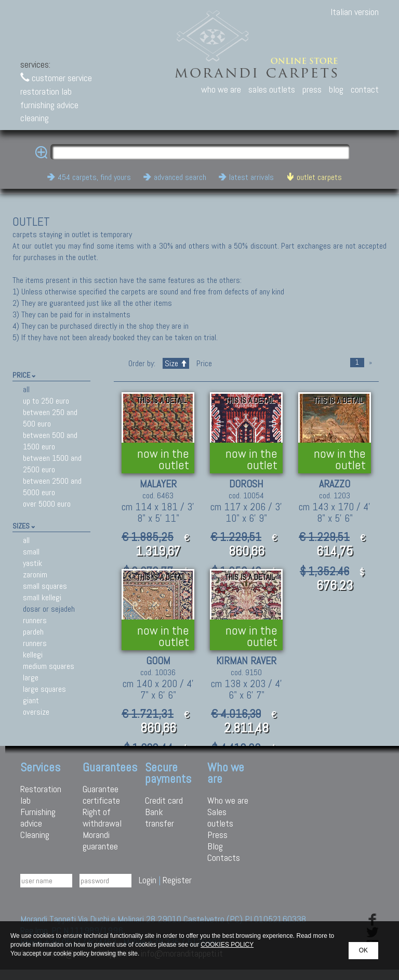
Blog (215, 846)
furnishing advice (49, 105)
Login (148, 880)
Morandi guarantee (100, 840)
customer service (56, 78)
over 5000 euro (47, 504)
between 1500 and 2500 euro (52, 464)
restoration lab (46, 91)
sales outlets (272, 89)
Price (203, 363)
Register (177, 880)
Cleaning (35, 835)
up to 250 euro (46, 401)
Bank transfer (159, 817)
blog (336, 89)
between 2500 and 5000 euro (52, 487)
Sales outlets (220, 817)
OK (363, 950)
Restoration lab (41, 795)
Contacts (224, 857)
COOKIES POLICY (227, 945)
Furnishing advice (38, 817)
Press (217, 835)
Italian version (355, 12)
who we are (221, 89)
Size (176, 363)
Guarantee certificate (101, 795)
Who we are (228, 800)
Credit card (164, 800)
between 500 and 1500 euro (50, 441)
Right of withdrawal (102, 817)
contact (365, 89)
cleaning (35, 118)
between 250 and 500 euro (50, 418)
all (26, 389)
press (312, 89)
